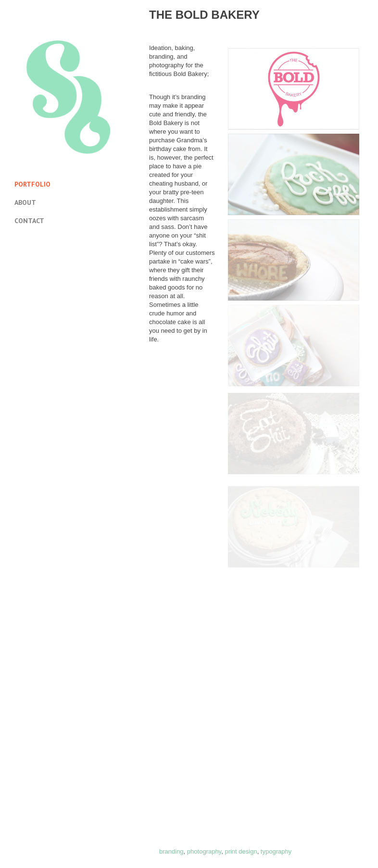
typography (276, 851)
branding (171, 851)
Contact (29, 221)
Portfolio (32, 184)
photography (204, 851)
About (25, 202)
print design (241, 851)
